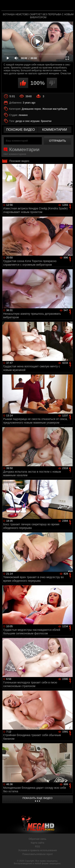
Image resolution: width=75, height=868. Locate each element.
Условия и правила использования (37, 850)
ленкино (23, 115)
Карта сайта (37, 843)
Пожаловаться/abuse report (37, 854)
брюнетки (46, 121)
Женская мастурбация (55, 109)
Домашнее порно (31, 109)
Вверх (69, 861)
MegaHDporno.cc (49, 7)
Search (69, 5)
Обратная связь (37, 839)
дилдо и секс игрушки (27, 121)
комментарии (55, 130)
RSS (37, 847)
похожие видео (20, 130)
